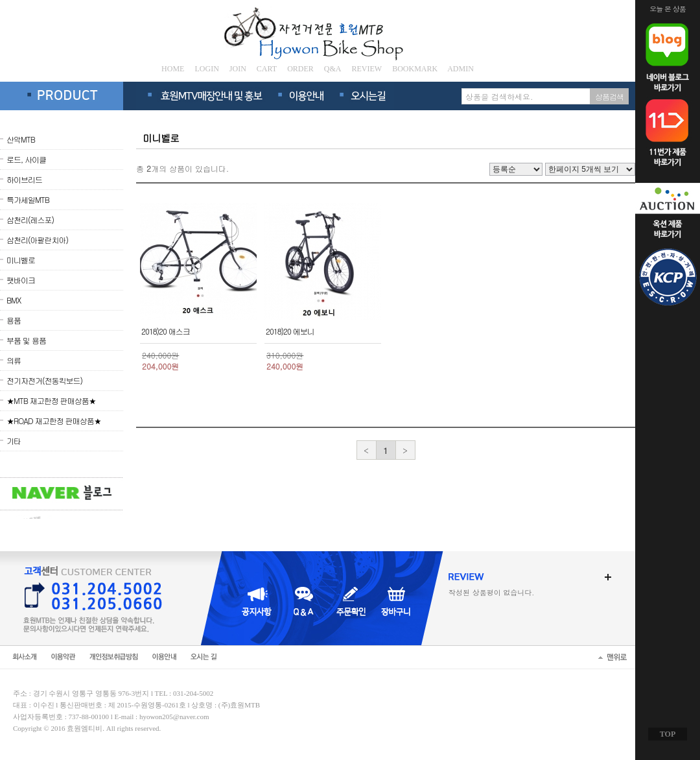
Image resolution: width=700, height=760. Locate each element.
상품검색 (609, 96)
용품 (14, 320)
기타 (14, 441)
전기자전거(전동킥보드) (44, 380)
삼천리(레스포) (30, 220)
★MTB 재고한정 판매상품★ (51, 400)
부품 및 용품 (26, 340)
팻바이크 (21, 280)
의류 (14, 360)
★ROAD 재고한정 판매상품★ (54, 421)
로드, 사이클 (26, 159)
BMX (14, 300)
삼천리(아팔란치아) (37, 240)
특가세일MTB (28, 199)
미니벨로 (21, 260)
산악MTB (21, 139)
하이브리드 (24, 179)
